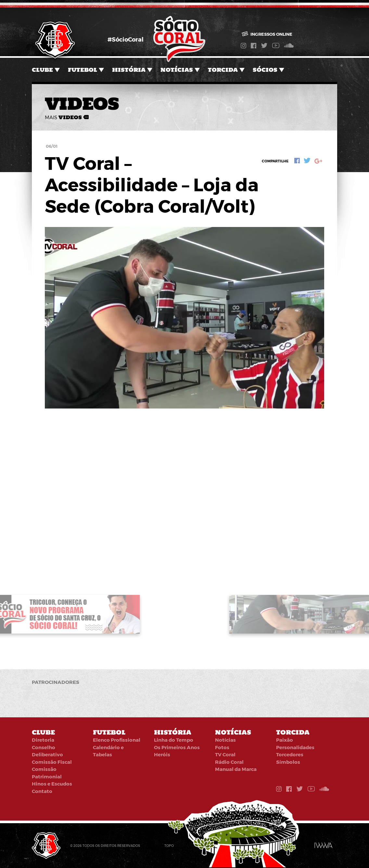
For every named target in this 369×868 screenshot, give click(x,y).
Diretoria (43, 740)
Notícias (177, 70)
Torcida (223, 70)
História (129, 70)
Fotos (222, 747)
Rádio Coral (229, 762)
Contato (42, 791)
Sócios (265, 70)
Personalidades (295, 747)
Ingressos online (267, 34)
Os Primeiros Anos (177, 747)
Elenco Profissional (117, 740)
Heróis (162, 754)
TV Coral (225, 754)
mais (67, 117)
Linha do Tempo (174, 740)
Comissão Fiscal (52, 762)
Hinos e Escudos (52, 784)
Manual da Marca (236, 769)
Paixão (285, 740)
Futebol (83, 70)
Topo (169, 846)
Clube (42, 70)
